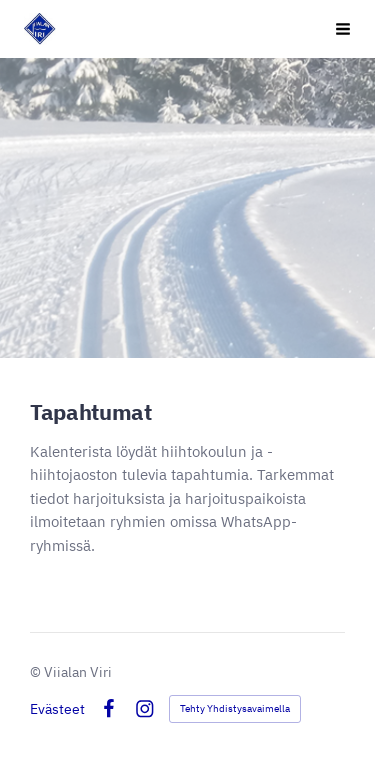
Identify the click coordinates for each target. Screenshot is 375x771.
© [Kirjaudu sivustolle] (37, 672)
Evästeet (57, 709)
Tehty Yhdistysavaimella (235, 708)
